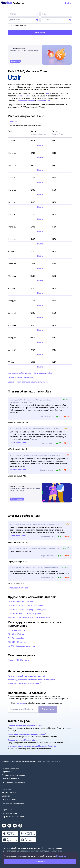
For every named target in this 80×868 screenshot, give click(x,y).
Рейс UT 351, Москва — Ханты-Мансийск (25, 606)
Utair (47, 93)
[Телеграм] (4, 825)
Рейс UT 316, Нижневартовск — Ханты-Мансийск (29, 617)
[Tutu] (7, 3)
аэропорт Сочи (43, 101)
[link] (15, 61)
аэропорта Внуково (26, 101)
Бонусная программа (11, 779)
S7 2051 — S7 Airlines (17, 634)
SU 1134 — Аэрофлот (17, 638)
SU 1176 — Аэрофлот (16, 630)
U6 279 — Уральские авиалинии (22, 646)
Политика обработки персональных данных (21, 848)
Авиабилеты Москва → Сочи (20, 377)
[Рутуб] (20, 825)
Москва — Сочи (23, 96)
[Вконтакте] (9, 825)
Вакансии (6, 796)
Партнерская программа (13, 817)
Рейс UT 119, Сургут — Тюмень (21, 602)
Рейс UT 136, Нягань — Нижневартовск (25, 614)
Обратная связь (9, 799)
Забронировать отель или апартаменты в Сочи (28, 382)
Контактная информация (13, 803)
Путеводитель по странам (13, 775)
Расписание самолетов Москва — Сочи (27, 761)
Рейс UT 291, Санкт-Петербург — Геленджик (27, 610)
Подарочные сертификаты (14, 782)
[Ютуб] (15, 825)
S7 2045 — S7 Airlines (17, 642)
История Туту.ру (9, 792)
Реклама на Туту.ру (10, 813)
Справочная (7, 772)
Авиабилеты (7, 761)
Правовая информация (52, 848)
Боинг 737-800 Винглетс (19, 660)
